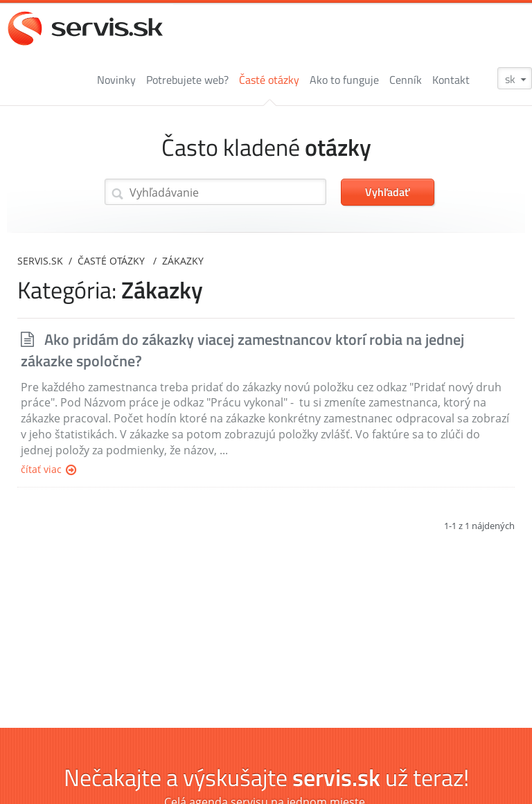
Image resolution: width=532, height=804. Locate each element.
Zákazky (183, 261)
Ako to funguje (344, 80)
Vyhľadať (387, 192)
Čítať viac (48, 470)
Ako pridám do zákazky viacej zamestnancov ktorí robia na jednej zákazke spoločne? (242, 350)
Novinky (116, 80)
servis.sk (40, 261)
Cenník (406, 80)
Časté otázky (269, 80)
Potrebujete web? (187, 80)
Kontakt (451, 80)
